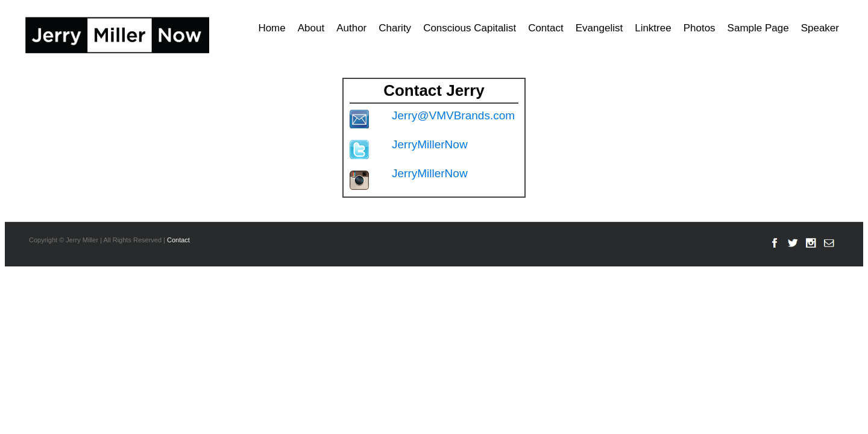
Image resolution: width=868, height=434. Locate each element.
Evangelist (599, 28)
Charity (395, 28)
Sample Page (758, 28)
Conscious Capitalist (470, 28)
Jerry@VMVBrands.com (453, 115)
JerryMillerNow (430, 144)
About (311, 28)
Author (351, 28)
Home (272, 28)
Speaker (820, 28)
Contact (546, 28)
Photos (700, 28)
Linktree (653, 28)
